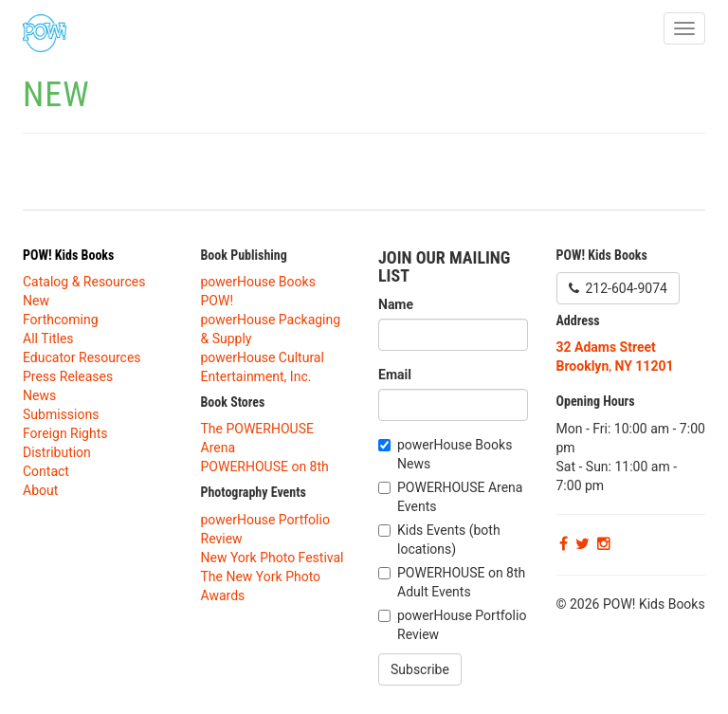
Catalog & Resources (84, 282)
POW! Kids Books (68, 255)
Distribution (57, 452)
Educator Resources (82, 357)
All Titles (48, 339)
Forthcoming (61, 320)
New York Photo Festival (273, 558)
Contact (46, 471)
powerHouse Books (258, 282)
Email (395, 375)
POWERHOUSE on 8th (265, 467)
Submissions (61, 414)
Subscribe (420, 669)
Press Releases (68, 376)
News (39, 395)
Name (396, 304)
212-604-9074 (618, 288)
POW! (218, 301)
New (36, 301)
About (40, 490)
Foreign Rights (65, 433)
